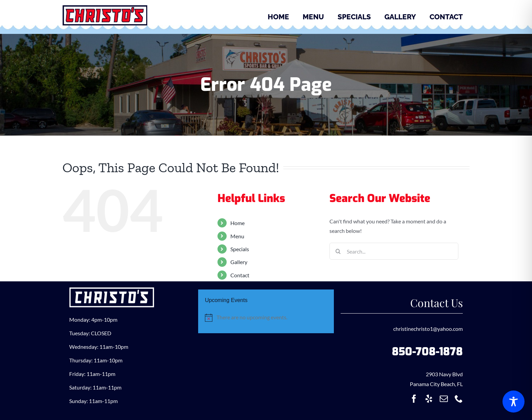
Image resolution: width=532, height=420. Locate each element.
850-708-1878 (427, 352)
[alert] (266, 317)
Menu (237, 236)
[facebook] (414, 399)
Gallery (239, 262)
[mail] (444, 399)
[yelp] (429, 399)
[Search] (338, 251)
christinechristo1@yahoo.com (428, 329)
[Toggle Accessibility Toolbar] (514, 402)
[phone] (459, 399)
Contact (240, 275)
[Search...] (394, 251)
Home (237, 223)
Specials (240, 249)
